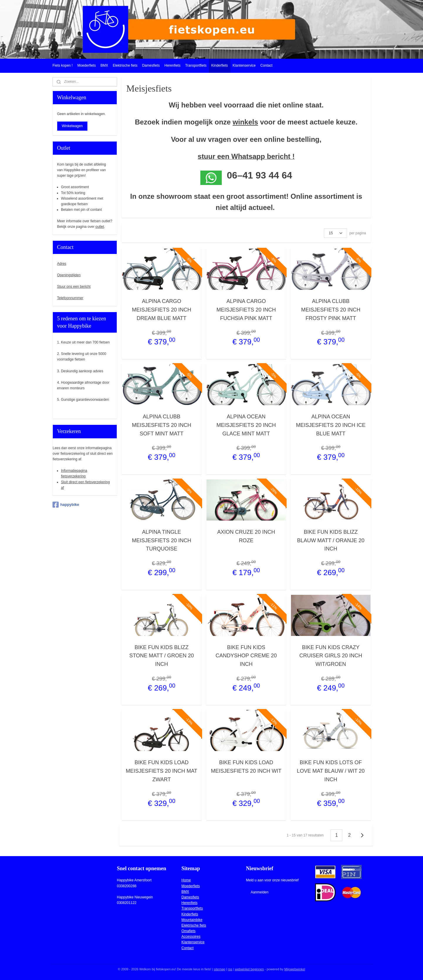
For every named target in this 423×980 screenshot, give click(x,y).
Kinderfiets (220, 65)
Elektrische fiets (125, 65)
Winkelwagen (72, 126)
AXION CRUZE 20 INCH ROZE (246, 536)
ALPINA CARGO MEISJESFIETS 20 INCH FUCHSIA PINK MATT (246, 310)
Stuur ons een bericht (74, 287)
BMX (104, 65)
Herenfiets (172, 65)
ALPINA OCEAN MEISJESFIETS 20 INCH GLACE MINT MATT (246, 425)
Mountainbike (192, 920)
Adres (62, 264)
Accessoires (191, 937)
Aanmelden (259, 892)
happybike (66, 505)
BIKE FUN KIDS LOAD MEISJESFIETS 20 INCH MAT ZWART (162, 771)
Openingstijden (69, 275)
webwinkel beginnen (249, 969)
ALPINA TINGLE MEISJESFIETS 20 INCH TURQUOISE (161, 540)
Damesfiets (151, 65)
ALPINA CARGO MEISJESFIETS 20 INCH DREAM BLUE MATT (161, 310)
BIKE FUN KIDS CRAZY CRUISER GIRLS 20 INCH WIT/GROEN (331, 656)
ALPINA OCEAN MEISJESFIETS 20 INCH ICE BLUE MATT (331, 425)
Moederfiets (87, 65)
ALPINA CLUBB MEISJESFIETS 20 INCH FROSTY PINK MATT (331, 310)
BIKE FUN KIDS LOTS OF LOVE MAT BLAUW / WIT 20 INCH (331, 771)
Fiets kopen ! (63, 65)
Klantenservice (244, 65)
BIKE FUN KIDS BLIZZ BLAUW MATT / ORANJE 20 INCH (331, 540)
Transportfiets (196, 65)
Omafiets (189, 931)
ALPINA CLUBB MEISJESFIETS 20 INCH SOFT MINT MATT (161, 425)
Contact (267, 65)
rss (230, 969)
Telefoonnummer (70, 298)
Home (186, 880)
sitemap (220, 969)
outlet (100, 227)
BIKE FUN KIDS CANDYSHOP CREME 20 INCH (246, 656)
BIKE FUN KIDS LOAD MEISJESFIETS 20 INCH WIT (246, 767)
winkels (245, 122)
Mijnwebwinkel (295, 969)
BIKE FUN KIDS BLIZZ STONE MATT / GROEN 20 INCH (161, 656)
